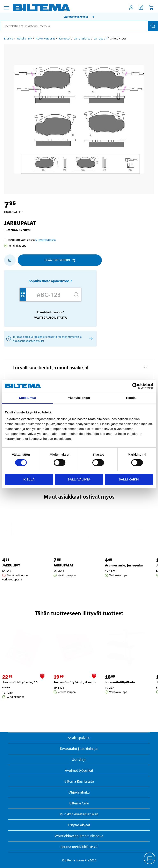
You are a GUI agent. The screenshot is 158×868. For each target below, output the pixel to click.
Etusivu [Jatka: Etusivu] (9, 38)
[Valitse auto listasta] (90, 339)
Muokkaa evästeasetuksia (79, 814)
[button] (79, 17)
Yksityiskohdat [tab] (79, 398)
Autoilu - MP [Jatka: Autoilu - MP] (24, 38)
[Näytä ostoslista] (141, 8)
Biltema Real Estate (79, 781)
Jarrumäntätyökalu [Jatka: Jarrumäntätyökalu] (120, 682)
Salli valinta (79, 479)
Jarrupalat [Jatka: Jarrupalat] (100, 38)
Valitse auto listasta (51, 317)
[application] (150, 859)
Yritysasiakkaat (79, 825)
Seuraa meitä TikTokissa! (79, 847)
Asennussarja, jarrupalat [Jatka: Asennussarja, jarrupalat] (124, 565)
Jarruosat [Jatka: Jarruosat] (65, 38)
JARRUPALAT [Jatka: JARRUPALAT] (63, 565)
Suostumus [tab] (27, 398)
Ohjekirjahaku (79, 792)
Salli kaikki (129, 479)
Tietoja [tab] (131, 398)
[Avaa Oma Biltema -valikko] (131, 8)
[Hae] (153, 26)
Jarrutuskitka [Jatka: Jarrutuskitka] (82, 38)
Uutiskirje (79, 759)
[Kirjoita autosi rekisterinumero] (49, 295)
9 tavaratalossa (46, 240)
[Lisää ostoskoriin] (10, 260)
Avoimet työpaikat (79, 770)
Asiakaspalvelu (79, 738)
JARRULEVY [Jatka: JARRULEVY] (11, 565)
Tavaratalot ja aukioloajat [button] (79, 749)
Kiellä (29, 479)
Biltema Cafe (79, 803)
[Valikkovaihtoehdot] (7, 8)
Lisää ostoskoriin (60, 260)
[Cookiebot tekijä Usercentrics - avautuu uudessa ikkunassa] (135, 386)
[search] (79, 26)
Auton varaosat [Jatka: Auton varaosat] (45, 38)
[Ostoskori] (151, 8)
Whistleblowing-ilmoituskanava (79, 836)
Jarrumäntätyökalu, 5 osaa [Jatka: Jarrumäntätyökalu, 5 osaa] (75, 682)
